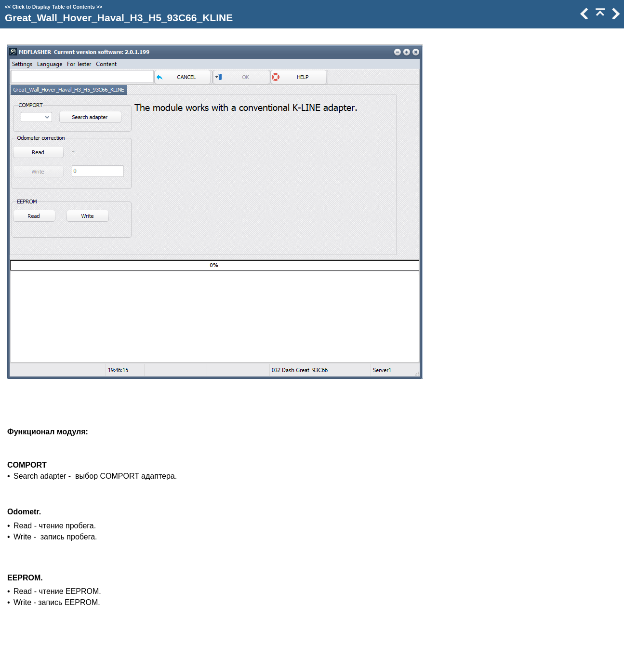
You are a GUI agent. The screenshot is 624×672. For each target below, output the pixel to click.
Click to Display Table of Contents (53, 7)
